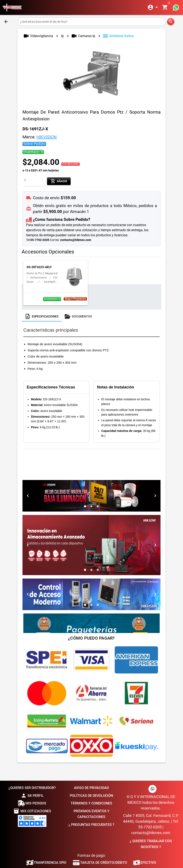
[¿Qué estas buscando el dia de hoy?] (92, 22)
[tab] (42, 316)
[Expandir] (154, 7)
